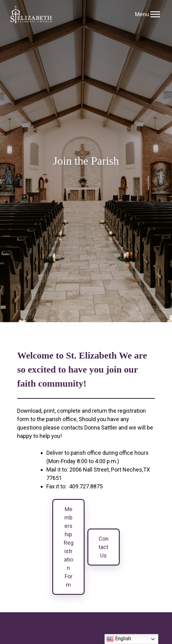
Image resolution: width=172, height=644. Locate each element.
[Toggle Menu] (155, 14)
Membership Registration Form (69, 547)
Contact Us (104, 547)
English (119, 639)
